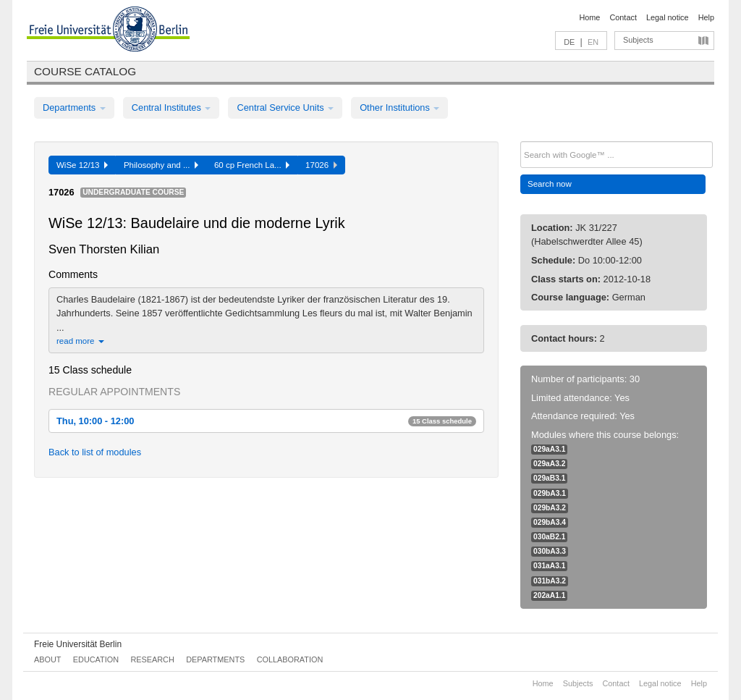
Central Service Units (285, 107)
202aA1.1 (549, 595)
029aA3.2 (549, 464)
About (47, 659)
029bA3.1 (550, 493)
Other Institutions (399, 107)
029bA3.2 (550, 508)
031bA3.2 (550, 581)
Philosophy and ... (161, 165)
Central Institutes (172, 107)
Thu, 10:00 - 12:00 (266, 421)
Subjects (638, 40)
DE (569, 42)
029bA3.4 (550, 522)
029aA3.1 (549, 449)
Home (589, 17)
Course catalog (85, 71)
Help (706, 17)
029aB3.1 (549, 478)
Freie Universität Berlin (78, 644)
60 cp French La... (252, 165)
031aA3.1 (549, 566)
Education (96, 659)
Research (152, 659)
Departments (74, 107)
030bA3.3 (550, 551)
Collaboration (290, 659)
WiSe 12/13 (82, 165)
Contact (623, 17)
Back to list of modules (95, 452)
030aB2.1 (549, 537)
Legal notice (668, 17)
